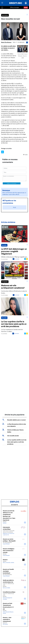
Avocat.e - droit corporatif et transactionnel (7, 619)
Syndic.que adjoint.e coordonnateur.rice (8, 581)
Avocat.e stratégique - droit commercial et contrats (9, 551)
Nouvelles (4, 245)
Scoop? (26, 7)
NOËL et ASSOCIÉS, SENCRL (9, 563)
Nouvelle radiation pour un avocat (16, 420)
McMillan (5, 523)
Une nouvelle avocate (13, 436)
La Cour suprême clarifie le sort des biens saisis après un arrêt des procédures (17, 442)
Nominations (5, 15)
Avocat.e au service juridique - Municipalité (9, 540)
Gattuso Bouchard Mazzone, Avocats (8, 613)
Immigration (5, 282)
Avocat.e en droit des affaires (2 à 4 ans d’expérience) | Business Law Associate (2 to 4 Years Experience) (9, 515)
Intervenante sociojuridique (7, 528)
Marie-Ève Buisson (6, 42)
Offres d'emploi (15, 7)
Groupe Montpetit (6, 544)
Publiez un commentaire (12, 183)
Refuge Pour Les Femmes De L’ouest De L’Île (9, 534)
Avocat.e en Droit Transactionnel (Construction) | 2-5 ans (8, 606)
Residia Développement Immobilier (7, 598)
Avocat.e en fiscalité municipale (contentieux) (8, 571)
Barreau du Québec (6, 588)
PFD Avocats (5, 624)
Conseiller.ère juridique (9, 592)
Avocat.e (5, 560)
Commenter (17, 259)
